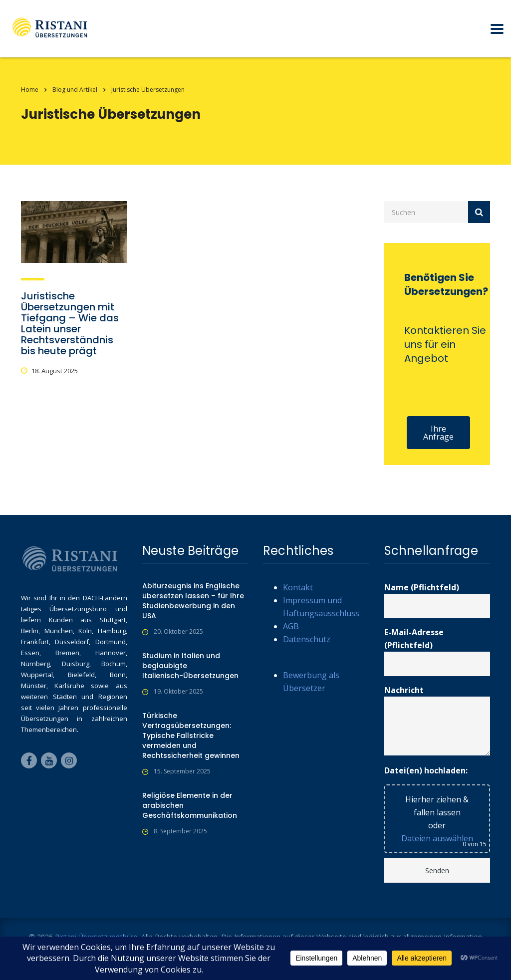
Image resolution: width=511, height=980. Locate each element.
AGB (291, 626)
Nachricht (437, 720)
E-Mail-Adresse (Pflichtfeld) (437, 651)
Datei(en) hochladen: (426, 770)
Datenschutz (307, 639)
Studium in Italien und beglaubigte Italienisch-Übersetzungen (190, 666)
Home (30, 90)
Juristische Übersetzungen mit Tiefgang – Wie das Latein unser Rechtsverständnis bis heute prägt (70, 323)
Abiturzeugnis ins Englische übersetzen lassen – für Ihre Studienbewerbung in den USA (193, 601)
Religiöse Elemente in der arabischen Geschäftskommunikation (190, 805)
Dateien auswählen (437, 838)
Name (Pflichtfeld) (437, 600)
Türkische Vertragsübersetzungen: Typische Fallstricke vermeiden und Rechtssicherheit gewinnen (191, 735)
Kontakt (298, 587)
